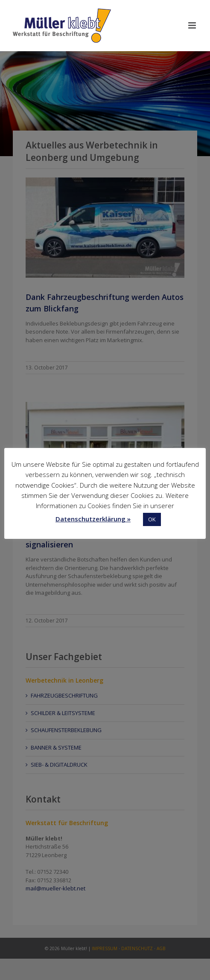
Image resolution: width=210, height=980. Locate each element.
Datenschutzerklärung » (93, 519)
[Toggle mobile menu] (193, 25)
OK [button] (152, 519)
